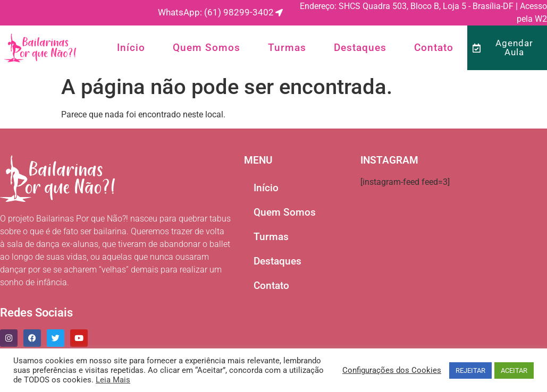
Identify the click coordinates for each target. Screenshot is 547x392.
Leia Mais (113, 380)
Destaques (360, 48)
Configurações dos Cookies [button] (392, 370)
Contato (434, 48)
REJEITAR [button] (470, 370)
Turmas (287, 48)
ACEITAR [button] (514, 370)
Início (131, 48)
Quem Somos (207, 48)
